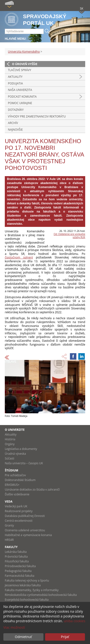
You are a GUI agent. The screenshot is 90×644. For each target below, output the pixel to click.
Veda (9, 501)
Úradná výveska (15, 454)
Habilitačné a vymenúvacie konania (28, 535)
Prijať (65, 637)
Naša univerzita (20, 90)
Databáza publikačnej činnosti (25, 516)
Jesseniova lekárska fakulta (23, 585)
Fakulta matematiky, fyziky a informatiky (32, 590)
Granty (9, 525)
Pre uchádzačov (15, 475)
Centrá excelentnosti (19, 521)
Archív (13, 123)
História (10, 439)
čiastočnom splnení (19, 257)
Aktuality (15, 77)
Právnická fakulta (16, 557)
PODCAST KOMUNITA (22, 97)
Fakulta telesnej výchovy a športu (27, 580)
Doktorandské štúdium (20, 480)
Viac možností (14, 627)
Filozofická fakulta (17, 561)
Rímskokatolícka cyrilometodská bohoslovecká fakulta (41, 595)
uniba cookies (75, 621)
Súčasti (9, 458)
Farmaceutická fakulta (20, 576)
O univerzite (15, 430)
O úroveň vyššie (25, 64)
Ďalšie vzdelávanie (17, 494)
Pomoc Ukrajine (20, 103)
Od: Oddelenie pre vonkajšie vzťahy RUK (69, 236)
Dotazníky (16, 110)
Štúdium (12, 470)
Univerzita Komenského (24, 52)
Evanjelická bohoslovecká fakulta (27, 600)
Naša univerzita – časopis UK (24, 463)
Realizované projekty (19, 511)
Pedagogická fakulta (18, 571)
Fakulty (11, 547)
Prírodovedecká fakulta (20, 566)
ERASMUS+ (12, 485)
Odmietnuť (23, 637)
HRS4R (9, 540)
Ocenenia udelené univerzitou (25, 530)
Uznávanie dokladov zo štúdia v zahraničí (32, 490)
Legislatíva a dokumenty (21, 449)
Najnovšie (15, 130)
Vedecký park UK (16, 506)
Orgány (10, 444)
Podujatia (15, 83)
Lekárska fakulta (16, 552)
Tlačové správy (20, 70)
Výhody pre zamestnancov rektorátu (37, 116)
